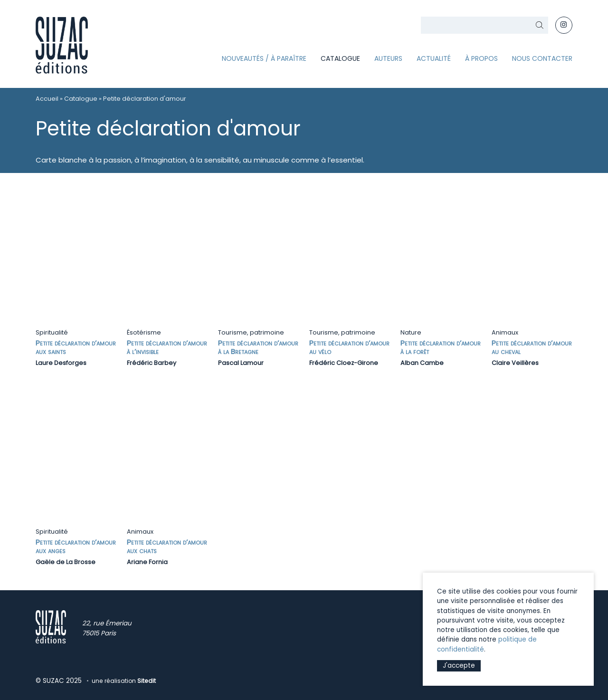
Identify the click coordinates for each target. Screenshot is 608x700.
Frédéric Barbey (152, 363)
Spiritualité (52, 332)
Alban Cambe (422, 363)
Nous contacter (542, 58)
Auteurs (388, 58)
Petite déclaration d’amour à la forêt (441, 347)
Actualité (434, 58)
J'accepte (459, 666)
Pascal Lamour (241, 363)
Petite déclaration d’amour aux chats (167, 546)
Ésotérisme (144, 332)
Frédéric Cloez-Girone (344, 363)
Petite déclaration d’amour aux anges (76, 546)
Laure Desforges (61, 363)
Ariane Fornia (147, 562)
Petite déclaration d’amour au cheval (532, 347)
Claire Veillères (515, 363)
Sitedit (147, 681)
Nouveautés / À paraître (264, 58)
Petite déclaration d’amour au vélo (349, 347)
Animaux (505, 332)
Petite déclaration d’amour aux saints (76, 347)
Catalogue (340, 58)
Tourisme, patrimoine (251, 332)
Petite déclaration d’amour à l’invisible (167, 347)
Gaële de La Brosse (66, 562)
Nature (411, 332)
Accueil (47, 99)
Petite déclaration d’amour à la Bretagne (258, 347)
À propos (481, 58)
